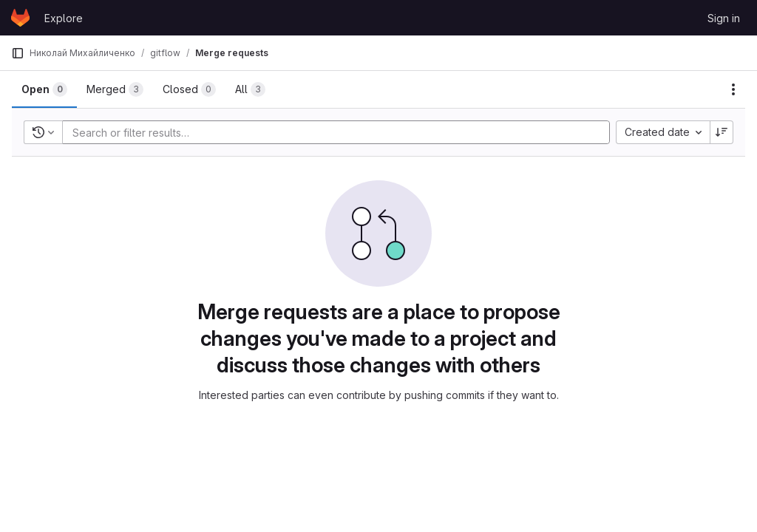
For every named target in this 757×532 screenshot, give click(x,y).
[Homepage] (20, 18)
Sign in (724, 18)
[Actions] (733, 89)
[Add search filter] (340, 132)
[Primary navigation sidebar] (18, 53)
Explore (64, 18)
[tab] (44, 89)
